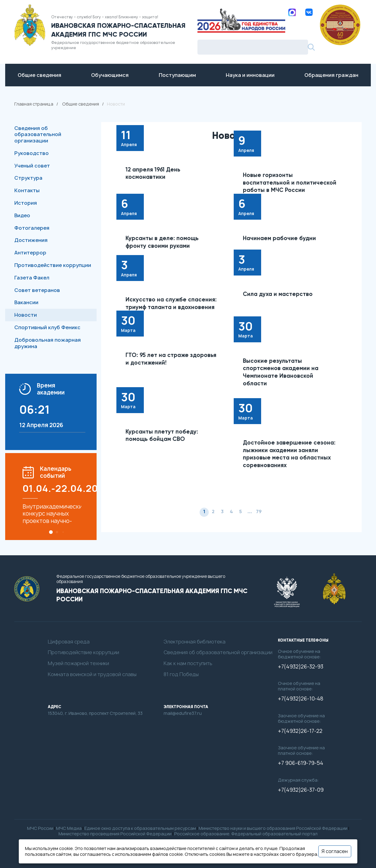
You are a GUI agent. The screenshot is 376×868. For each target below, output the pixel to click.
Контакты (27, 190)
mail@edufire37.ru (183, 713)
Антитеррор (30, 253)
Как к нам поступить (188, 663)
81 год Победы (181, 674)
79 (259, 512)
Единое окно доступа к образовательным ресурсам (140, 828)
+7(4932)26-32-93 (301, 667)
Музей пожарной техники (78, 663)
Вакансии (26, 302)
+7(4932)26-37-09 (301, 790)
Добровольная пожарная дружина (48, 343)
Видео (22, 215)
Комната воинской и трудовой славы (92, 674)
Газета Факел (32, 278)
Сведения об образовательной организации (38, 135)
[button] (51, 532)
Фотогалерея (32, 228)
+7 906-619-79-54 (301, 763)
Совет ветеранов (37, 290)
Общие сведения (81, 104)
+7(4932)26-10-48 (301, 699)
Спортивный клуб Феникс (47, 327)
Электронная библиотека (195, 642)
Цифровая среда (69, 642)
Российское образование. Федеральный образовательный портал (246, 834)
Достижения (31, 240)
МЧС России (40, 828)
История (26, 203)
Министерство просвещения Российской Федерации (115, 834)
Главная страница (34, 104)
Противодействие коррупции (53, 265)
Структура (28, 178)
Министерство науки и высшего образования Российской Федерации (273, 828)
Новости (26, 315)
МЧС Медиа (69, 828)
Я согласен (335, 851)
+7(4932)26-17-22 (300, 731)
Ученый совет (32, 166)
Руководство (32, 153)
